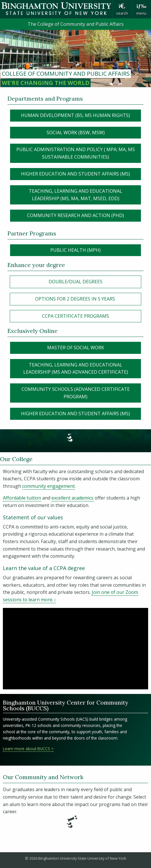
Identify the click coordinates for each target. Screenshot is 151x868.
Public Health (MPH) (75, 250)
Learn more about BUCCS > (28, 749)
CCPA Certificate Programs (75, 316)
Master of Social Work (76, 348)
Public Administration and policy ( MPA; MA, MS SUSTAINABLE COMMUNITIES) (76, 153)
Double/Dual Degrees (75, 282)
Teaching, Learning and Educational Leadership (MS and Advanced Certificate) (76, 368)
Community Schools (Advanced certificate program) (76, 393)
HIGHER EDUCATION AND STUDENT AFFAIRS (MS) (75, 174)
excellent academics (72, 498)
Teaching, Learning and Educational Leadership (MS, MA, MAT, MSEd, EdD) (75, 195)
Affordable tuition (22, 498)
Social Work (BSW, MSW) (76, 132)
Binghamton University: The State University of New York (56, 9)
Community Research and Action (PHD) (75, 215)
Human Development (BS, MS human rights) (75, 115)
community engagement (48, 486)
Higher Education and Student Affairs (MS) (75, 413)
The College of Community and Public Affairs (76, 24)
